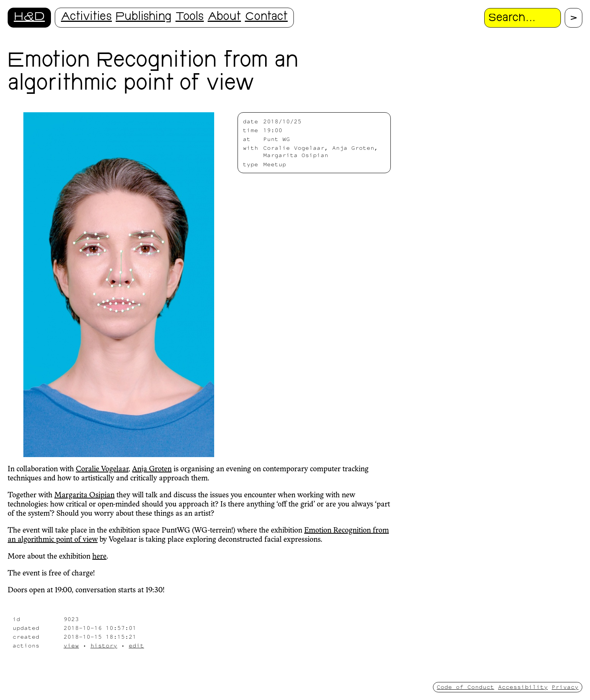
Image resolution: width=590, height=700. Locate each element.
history (104, 645)
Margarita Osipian (84, 495)
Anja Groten (152, 469)
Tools (190, 17)
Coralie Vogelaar (102, 469)
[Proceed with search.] (574, 18)
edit (136, 645)
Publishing (144, 17)
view (71, 645)
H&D (29, 17)
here (99, 557)
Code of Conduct (465, 687)
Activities (86, 17)
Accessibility (523, 687)
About (224, 17)
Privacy (565, 687)
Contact (266, 17)
